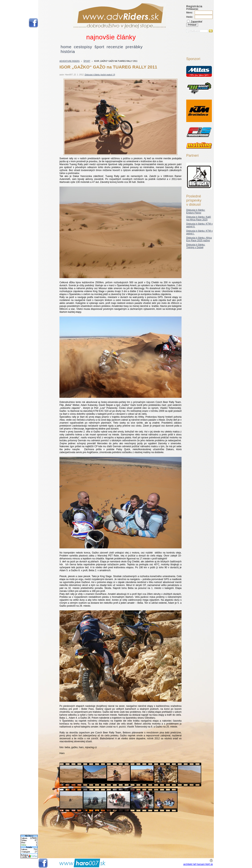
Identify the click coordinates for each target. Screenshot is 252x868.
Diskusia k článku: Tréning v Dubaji (196, 246)
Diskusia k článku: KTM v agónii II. (199, 225)
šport (99, 47)
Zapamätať (195, 22)
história (68, 51)
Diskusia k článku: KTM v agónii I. (199, 232)
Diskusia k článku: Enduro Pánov (196, 211)
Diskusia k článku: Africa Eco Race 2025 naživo (199, 239)
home (66, 47)
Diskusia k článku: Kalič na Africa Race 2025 (199, 218)
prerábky (134, 47)
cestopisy (83, 47)
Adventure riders (69, 61)
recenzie (115, 47)
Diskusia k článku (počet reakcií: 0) (100, 75)
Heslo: (190, 17)
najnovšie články (111, 37)
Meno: (189, 13)
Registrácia (194, 6)
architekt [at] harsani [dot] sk (198, 864)
